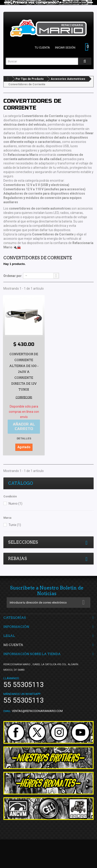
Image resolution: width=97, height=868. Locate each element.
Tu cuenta (42, 48)
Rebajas (17, 559)
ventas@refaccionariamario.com (37, 711)
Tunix (15, 525)
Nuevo (15, 504)
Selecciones (23, 542)
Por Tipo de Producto (30, 79)
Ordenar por (13, 276)
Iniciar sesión (65, 48)
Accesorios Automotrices (68, 79)
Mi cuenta (13, 645)
